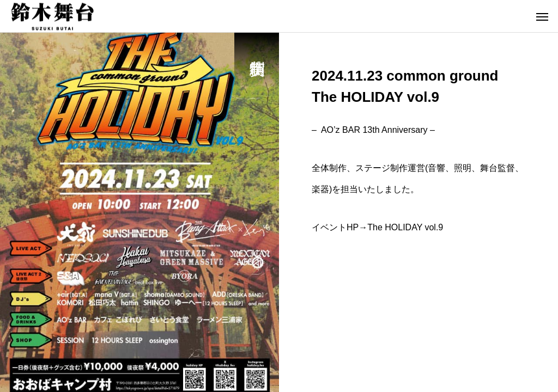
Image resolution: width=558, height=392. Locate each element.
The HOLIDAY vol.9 (405, 227)
